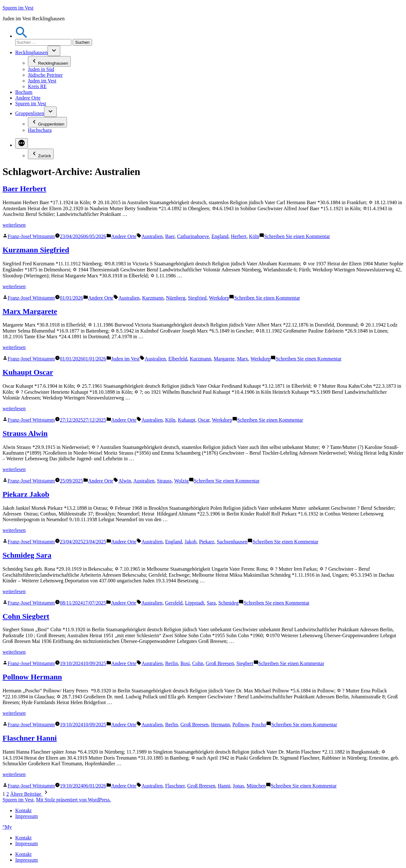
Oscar (204, 420)
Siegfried (197, 298)
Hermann (220, 725)
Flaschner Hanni (30, 738)
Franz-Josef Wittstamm (31, 236)
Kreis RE (37, 86)
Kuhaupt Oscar (28, 372)
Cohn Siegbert (26, 616)
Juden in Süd (41, 69)
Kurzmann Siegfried (36, 250)
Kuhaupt (187, 420)
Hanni (224, 786)
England (220, 236)
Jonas (239, 786)
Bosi (185, 663)
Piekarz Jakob (26, 494)
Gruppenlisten (30, 113)
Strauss (164, 481)
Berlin (172, 663)
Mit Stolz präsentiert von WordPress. (73, 800)
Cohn (198, 663)
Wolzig (181, 481)
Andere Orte (28, 98)
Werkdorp (219, 298)
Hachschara (40, 130)
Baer (170, 236)
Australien (152, 236)
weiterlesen (14, 225)
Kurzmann (153, 298)
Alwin (125, 481)
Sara (211, 603)
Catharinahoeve (193, 236)
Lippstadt (194, 603)
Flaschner (175, 786)
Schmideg (228, 603)
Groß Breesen (220, 663)
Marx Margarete (30, 311)
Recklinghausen (31, 52)
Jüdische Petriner (45, 75)
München (256, 786)
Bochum (24, 92)
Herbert (239, 236)
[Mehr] (22, 143)
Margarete (224, 359)
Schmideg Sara (27, 555)
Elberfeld (178, 359)
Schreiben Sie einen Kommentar (297, 236)
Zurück (41, 154)
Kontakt (23, 810)
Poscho (259, 725)
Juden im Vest (42, 81)
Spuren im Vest (18, 8)
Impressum (26, 816)
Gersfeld (174, 603)
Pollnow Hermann (32, 677)
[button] (22, 36)
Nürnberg (176, 298)
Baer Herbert (24, 189)
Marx (242, 359)
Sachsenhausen (232, 542)
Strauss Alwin (25, 433)
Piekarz (206, 542)
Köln (254, 236)
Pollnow (241, 725)
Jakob (190, 542)
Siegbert (245, 663)
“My (7, 827)
